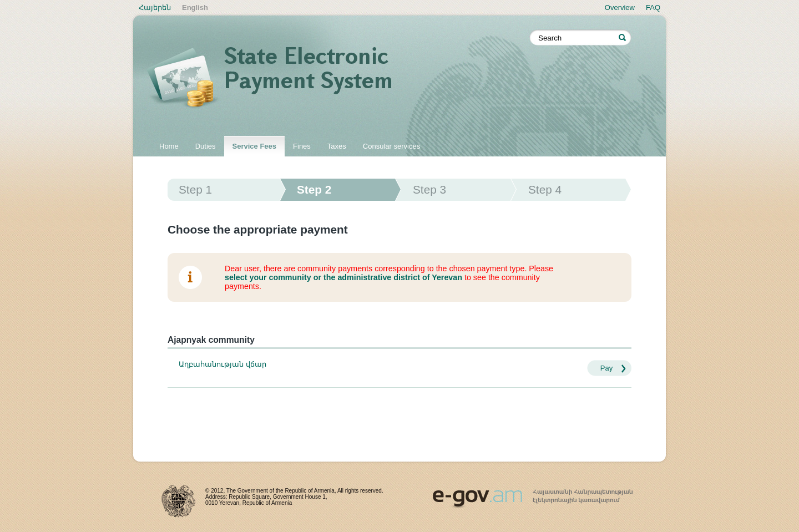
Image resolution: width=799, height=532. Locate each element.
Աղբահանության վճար (222, 364)
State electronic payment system (338, 79)
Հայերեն (155, 7)
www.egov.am (533, 494)
